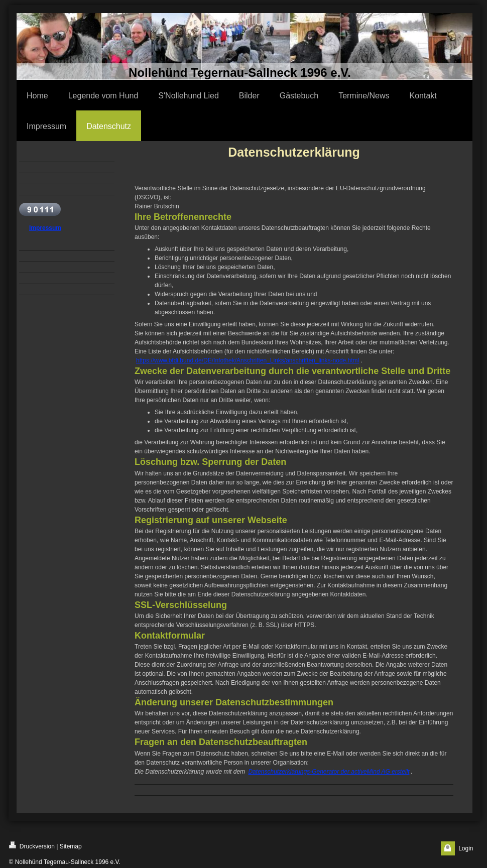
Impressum (45, 228)
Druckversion (32, 846)
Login (466, 848)
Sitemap (71, 846)
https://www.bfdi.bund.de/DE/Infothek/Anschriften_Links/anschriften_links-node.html (248, 360)
